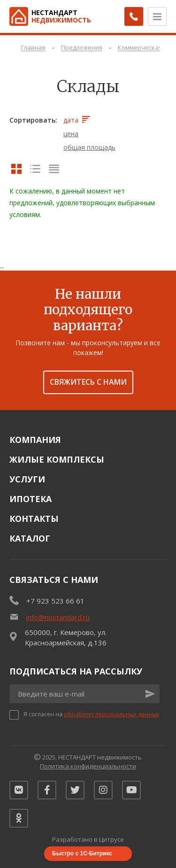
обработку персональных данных (111, 714)
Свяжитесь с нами (88, 382)
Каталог (30, 538)
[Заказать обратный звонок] (134, 16)
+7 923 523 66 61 (55, 601)
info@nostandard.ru (58, 617)
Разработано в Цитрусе (88, 839)
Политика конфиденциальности (88, 766)
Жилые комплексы (57, 459)
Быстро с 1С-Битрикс (82, 853)
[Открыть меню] (157, 16)
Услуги (27, 479)
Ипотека (31, 499)
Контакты (34, 519)
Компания (35, 440)
